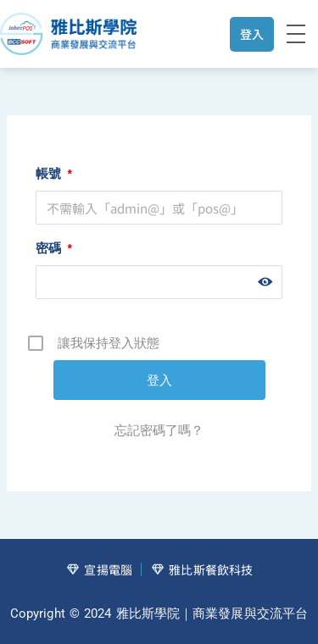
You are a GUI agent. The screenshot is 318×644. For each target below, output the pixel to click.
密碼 (54, 248)
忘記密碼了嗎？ (159, 430)
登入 (252, 34)
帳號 (54, 173)
